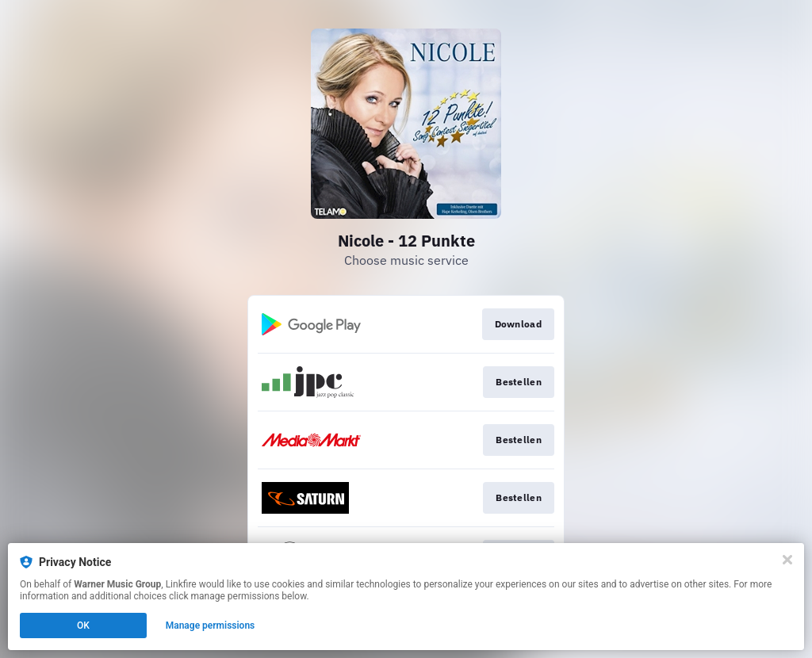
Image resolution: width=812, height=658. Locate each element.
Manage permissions (211, 625)
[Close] (787, 560)
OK (83, 625)
